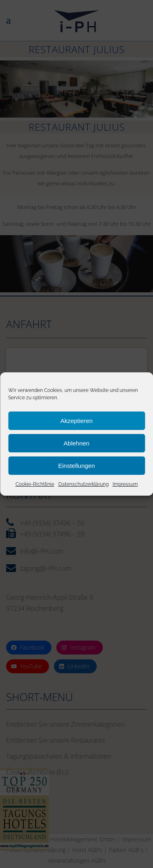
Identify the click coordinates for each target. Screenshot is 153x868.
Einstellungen (76, 466)
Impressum (125, 485)
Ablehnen (76, 444)
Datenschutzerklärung (83, 485)
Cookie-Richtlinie (35, 485)
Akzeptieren (76, 422)
